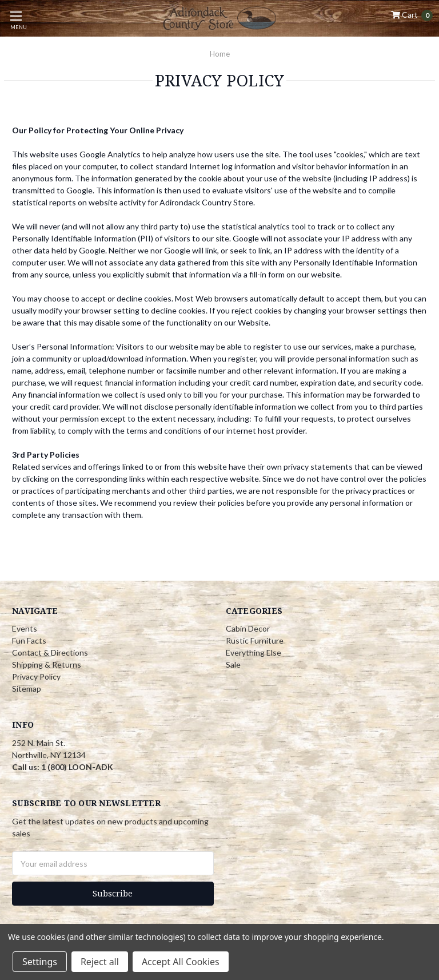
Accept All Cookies (181, 962)
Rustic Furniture (255, 640)
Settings (40, 962)
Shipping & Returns (47, 664)
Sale (233, 664)
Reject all (100, 962)
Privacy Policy (36, 677)
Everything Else (254, 652)
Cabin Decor (248, 628)
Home (220, 54)
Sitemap (27, 689)
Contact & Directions (50, 652)
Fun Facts (29, 640)
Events (25, 628)
